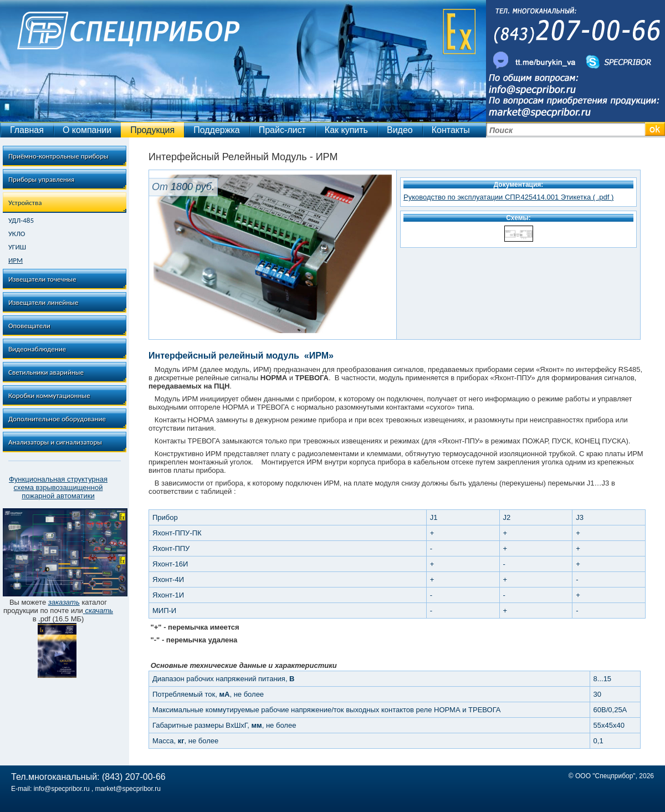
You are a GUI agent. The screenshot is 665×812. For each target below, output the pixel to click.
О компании (87, 130)
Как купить (346, 130)
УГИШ (17, 247)
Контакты (451, 130)
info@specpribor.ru (62, 789)
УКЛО (17, 234)
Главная (27, 130)
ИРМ (16, 261)
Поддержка (216, 130)
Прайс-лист (282, 130)
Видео (400, 130)
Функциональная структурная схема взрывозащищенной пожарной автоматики (58, 487)
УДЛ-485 (21, 221)
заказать (64, 602)
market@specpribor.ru (128, 789)
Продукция (152, 130)
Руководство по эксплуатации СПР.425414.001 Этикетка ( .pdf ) (508, 197)
